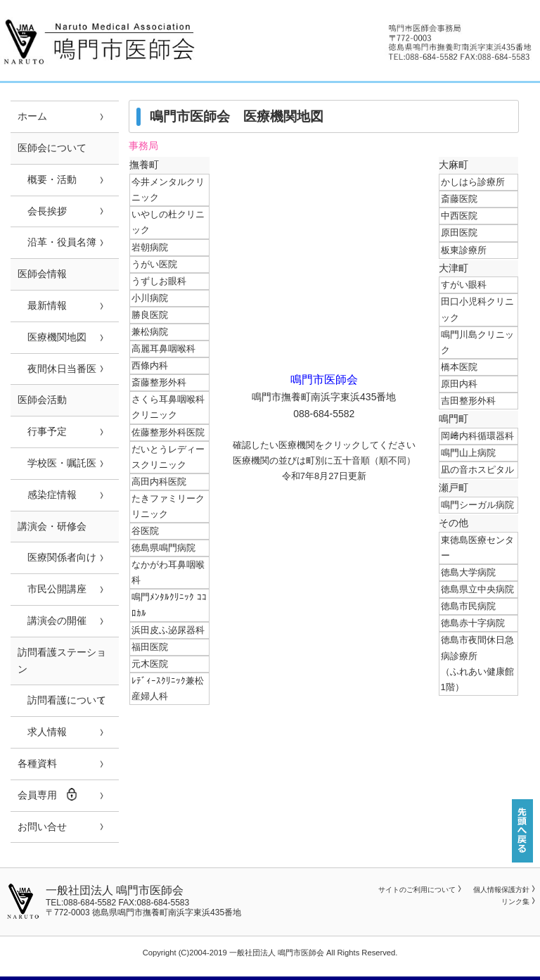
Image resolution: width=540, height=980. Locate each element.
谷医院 (145, 531)
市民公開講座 (52, 589)
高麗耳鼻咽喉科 (163, 349)
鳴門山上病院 (468, 453)
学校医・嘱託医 (57, 463)
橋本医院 (459, 367)
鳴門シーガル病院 (477, 505)
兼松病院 (150, 332)
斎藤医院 (459, 199)
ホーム (32, 116)
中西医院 (459, 216)
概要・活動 (47, 179)
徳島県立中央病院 (477, 589)
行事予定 (42, 431)
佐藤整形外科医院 (168, 432)
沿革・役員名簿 (57, 242)
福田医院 (150, 647)
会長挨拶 (42, 211)
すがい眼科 (464, 285)
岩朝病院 (150, 247)
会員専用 (48, 794)
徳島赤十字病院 (473, 623)
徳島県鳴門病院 (163, 548)
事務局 (143, 146)
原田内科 (459, 384)
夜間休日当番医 (57, 369)
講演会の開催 (52, 621)
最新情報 (42, 305)
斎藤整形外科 (159, 382)
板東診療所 (464, 250)
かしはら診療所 (473, 182)
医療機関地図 (52, 337)
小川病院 (150, 298)
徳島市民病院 (468, 606)
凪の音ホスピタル (477, 470)
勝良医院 (150, 315)
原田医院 (459, 233)
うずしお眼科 (159, 281)
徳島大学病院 (468, 572)
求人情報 (42, 732)
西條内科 (150, 365)
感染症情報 (47, 495)
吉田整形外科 (468, 401)
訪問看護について (62, 700)
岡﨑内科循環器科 (477, 436)
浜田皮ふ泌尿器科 (168, 630)
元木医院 (150, 664)
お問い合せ (42, 827)
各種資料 (37, 763)
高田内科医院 (159, 482)
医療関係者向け (57, 557)
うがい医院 (154, 264)
